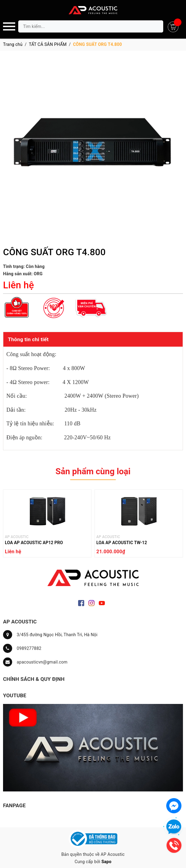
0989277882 (29, 648)
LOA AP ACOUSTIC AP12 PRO (34, 543)
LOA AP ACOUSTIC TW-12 (122, 543)
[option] (47, 525)
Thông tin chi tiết (28, 339)
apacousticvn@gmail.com (42, 662)
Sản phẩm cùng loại (93, 471)
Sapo (107, 862)
